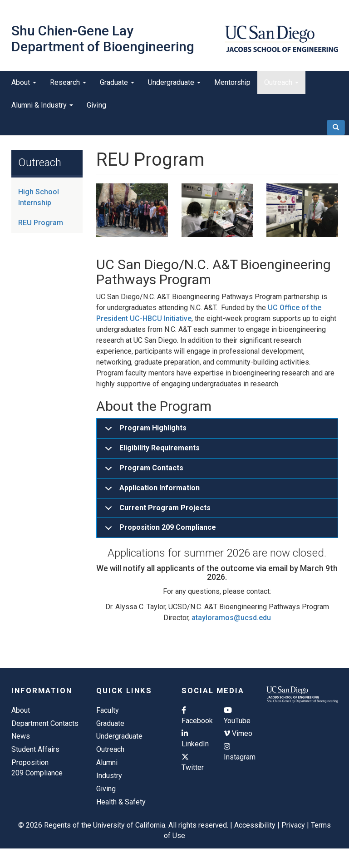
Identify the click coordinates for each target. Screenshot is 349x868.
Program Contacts (143, 471)
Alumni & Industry (42, 105)
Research (68, 82)
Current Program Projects (156, 511)
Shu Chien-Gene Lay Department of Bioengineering (103, 39)
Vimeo (238, 733)
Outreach (281, 82)
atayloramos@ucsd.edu (231, 618)
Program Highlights (144, 431)
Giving (96, 105)
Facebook (196, 716)
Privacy (293, 825)
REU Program (41, 223)
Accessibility (255, 825)
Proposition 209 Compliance (159, 530)
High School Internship (39, 197)
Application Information (151, 491)
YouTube (237, 716)
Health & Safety (121, 802)
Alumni (107, 762)
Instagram (238, 752)
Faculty (108, 710)
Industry (109, 776)
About (24, 82)
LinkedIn (195, 739)
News (21, 736)
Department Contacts (45, 723)
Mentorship (232, 82)
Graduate (117, 82)
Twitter (193, 762)
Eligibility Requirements (151, 451)
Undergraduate (174, 82)
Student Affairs (35, 749)
